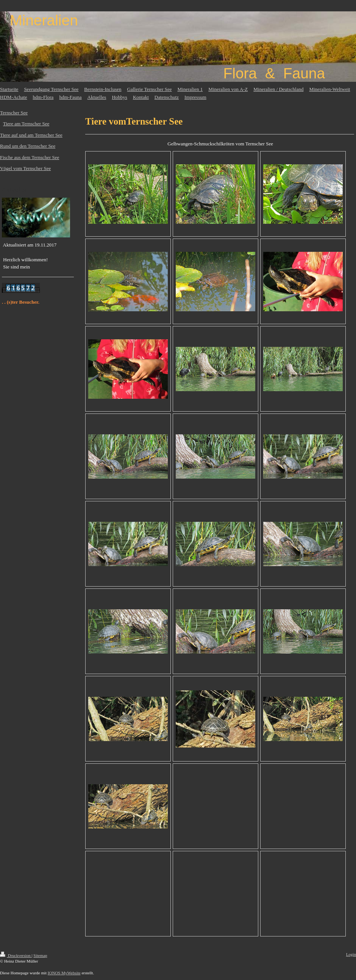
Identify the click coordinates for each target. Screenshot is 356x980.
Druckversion (16, 955)
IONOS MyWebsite (64, 973)
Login (351, 954)
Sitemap (40, 955)
